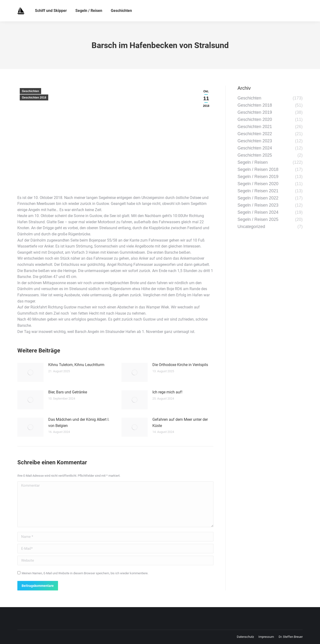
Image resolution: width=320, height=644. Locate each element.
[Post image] (30, 372)
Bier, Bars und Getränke (68, 392)
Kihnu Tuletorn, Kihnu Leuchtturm (76, 365)
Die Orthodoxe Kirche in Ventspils (180, 365)
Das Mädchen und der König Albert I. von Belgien (79, 423)
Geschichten (30, 91)
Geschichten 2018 (34, 98)
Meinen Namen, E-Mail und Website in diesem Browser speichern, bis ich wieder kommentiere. (85, 573)
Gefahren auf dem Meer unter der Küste (180, 423)
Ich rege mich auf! (167, 392)
